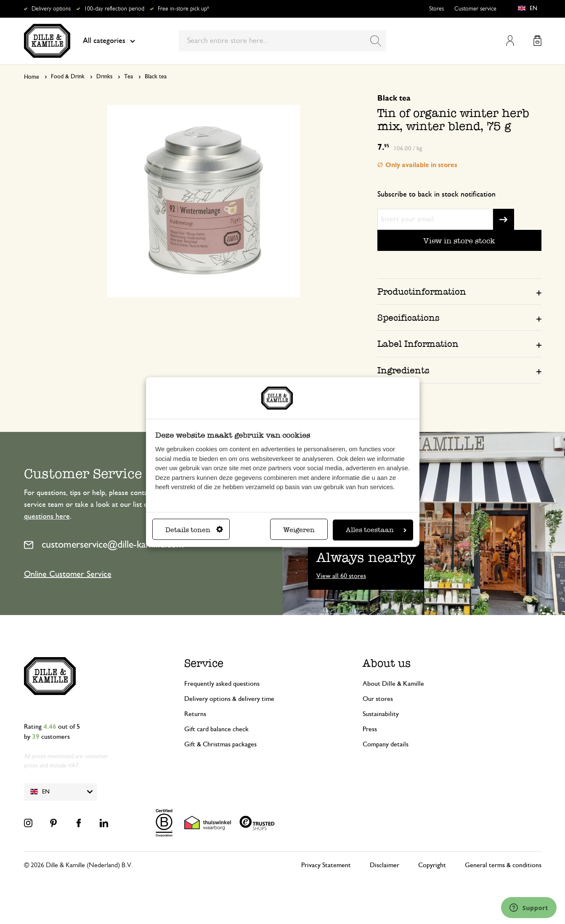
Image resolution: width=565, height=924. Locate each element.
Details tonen (194, 530)
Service (204, 663)
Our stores (378, 699)
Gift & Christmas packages (220, 744)
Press (370, 729)
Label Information (418, 344)
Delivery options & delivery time (229, 699)
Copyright (432, 865)
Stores (436, 9)
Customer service (475, 9)
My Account (510, 41)
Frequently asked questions (222, 684)
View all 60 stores (341, 576)
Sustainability (381, 714)
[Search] (376, 41)
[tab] (459, 291)
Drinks (104, 77)
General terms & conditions (503, 865)
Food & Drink (68, 77)
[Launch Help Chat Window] (529, 908)
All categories (109, 41)
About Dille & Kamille (393, 684)
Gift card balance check (216, 729)
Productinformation (422, 292)
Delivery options (51, 9)
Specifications (408, 318)
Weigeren (299, 530)
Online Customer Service (68, 574)
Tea (129, 77)
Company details (386, 744)
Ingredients (403, 370)
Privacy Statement (326, 865)
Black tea (156, 77)
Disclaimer (385, 865)
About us (387, 663)
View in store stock (459, 241)
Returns (195, 714)
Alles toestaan (376, 530)
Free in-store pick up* (183, 9)
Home (32, 77)
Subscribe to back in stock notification (436, 194)
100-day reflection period (114, 9)
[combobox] (282, 41)
